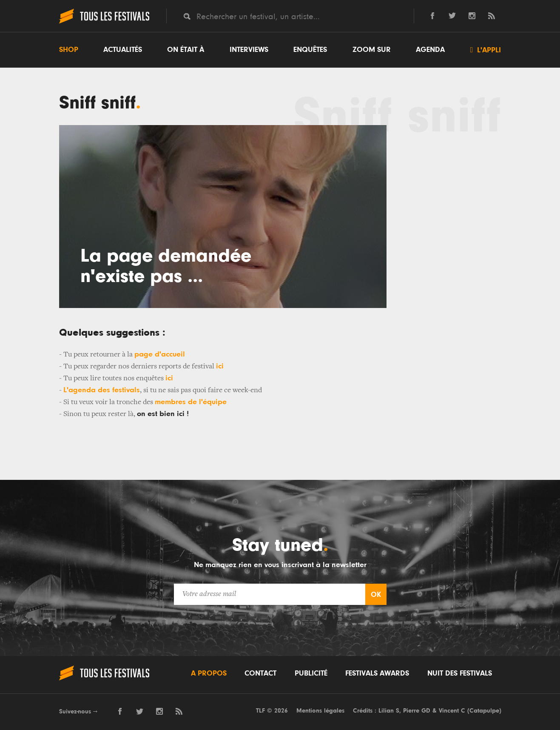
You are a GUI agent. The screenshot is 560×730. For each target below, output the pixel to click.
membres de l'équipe (191, 402)
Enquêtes (310, 50)
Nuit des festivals (460, 673)
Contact (260, 673)
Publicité (311, 673)
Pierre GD (417, 711)
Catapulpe (484, 711)
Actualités (123, 50)
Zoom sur (372, 50)
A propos (209, 673)
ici (220, 366)
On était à (186, 50)
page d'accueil (160, 354)
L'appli (486, 50)
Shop (69, 50)
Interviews (249, 50)
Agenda (430, 50)
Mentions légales (320, 711)
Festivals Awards (377, 673)
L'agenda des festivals (102, 390)
